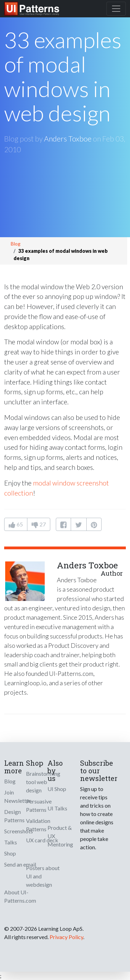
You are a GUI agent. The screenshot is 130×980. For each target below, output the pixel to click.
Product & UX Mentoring (60, 836)
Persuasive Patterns (39, 805)
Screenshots (19, 831)
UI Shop (57, 789)
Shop (10, 853)
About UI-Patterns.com (20, 896)
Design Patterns (14, 816)
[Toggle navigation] (116, 9)
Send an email (20, 864)
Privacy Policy (66, 937)
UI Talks (57, 808)
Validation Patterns (38, 825)
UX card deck (42, 840)
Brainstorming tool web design (43, 782)
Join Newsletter (18, 796)
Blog (16, 244)
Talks (11, 842)
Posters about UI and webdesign (43, 876)
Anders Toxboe (68, 139)
